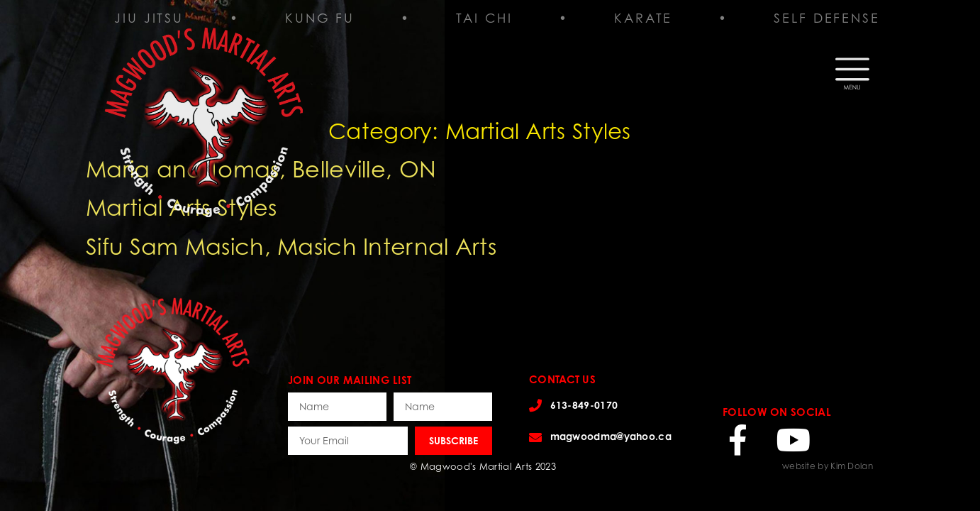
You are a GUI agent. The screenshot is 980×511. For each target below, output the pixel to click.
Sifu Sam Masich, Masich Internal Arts (291, 246)
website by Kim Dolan (828, 466)
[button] (852, 68)
